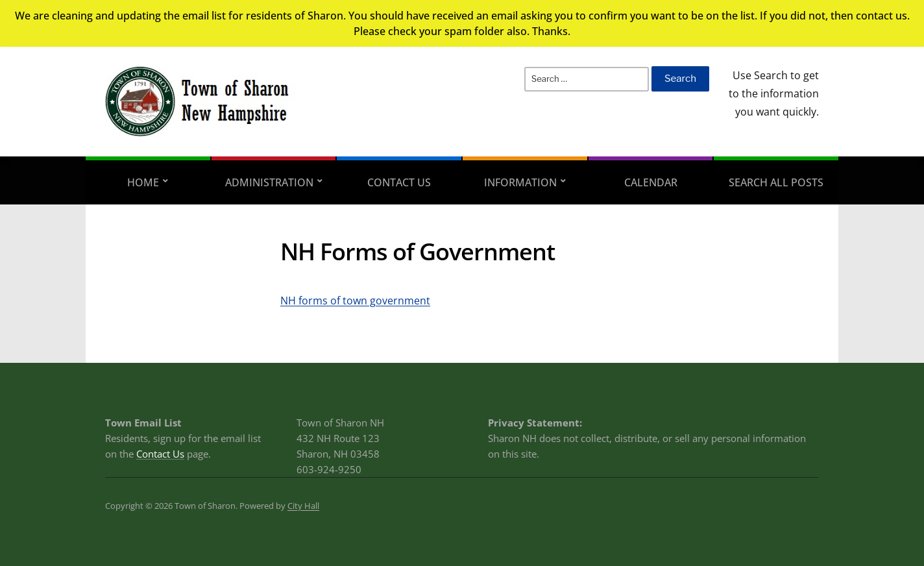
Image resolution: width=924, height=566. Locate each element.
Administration (269, 182)
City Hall (303, 506)
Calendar (651, 182)
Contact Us (399, 182)
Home (143, 182)
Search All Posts (776, 182)
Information (520, 182)
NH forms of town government (355, 301)
